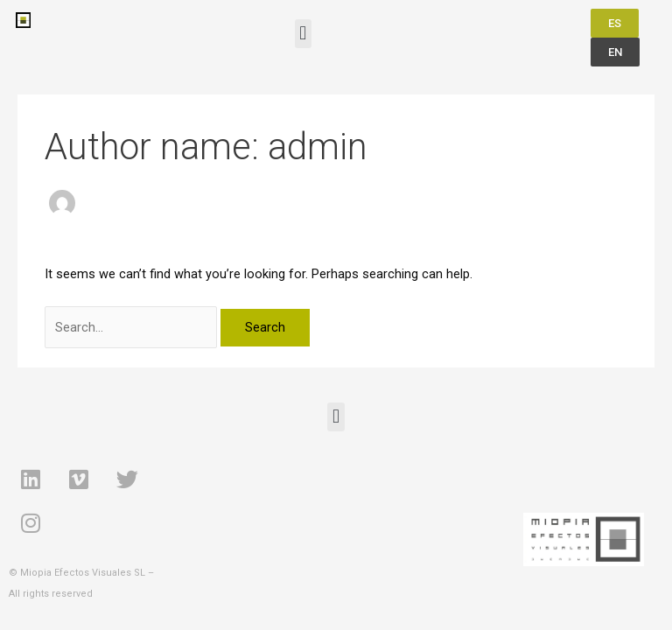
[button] (303, 34)
